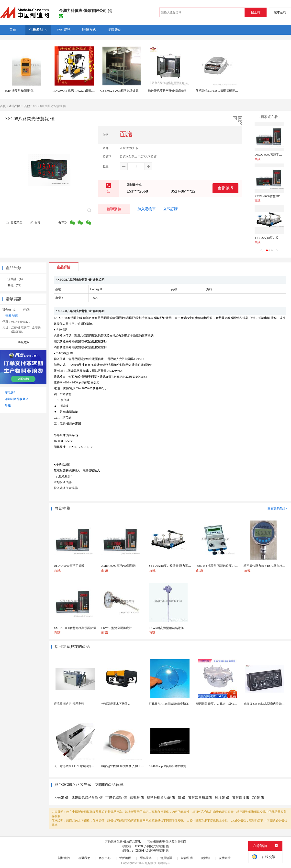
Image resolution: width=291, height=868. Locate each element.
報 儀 (182, 798)
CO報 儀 (258, 798)
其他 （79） (15, 285)
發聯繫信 (114, 209)
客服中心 (105, 858)
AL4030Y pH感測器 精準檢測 (167, 766)
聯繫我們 (84, 858)
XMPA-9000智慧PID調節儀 (272, 196)
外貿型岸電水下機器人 (116, 704)
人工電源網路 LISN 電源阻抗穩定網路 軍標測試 (85, 766)
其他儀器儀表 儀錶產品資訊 (123, 842)
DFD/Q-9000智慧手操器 (270, 155)
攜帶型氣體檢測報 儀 (87, 798)
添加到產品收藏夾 (17, 399)
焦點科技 (151, 863)
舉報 (35, 223)
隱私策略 (146, 858)
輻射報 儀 (137, 798)
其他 (27, 106)
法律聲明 (187, 858)
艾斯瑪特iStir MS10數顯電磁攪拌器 (218, 91)
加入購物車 (147, 209)
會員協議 (166, 858)
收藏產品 (14, 223)
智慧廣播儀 (241, 798)
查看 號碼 (225, 188)
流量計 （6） (16, 279)
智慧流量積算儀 (200, 798)
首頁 (3, 106)
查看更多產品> (277, 509)
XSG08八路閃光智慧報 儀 (152, 846)
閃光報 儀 (61, 798)
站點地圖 (125, 858)
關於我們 (64, 858)
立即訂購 (170, 209)
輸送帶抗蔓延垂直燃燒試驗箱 (167, 91)
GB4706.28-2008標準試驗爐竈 (119, 91)
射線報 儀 (222, 798)
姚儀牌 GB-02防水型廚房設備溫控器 (267, 704)
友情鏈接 (225, 858)
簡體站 (206, 858)
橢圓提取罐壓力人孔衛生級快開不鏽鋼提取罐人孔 (228, 704)
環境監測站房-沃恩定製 (69, 704)
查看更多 (23, 342)
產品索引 (11, 393)
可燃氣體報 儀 (116, 798)
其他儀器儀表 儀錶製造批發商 (167, 842)
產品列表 (15, 106)
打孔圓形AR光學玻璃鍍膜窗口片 (170, 704)
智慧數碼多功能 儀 (161, 798)
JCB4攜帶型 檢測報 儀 (19, 91)
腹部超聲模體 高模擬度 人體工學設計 (125, 766)
